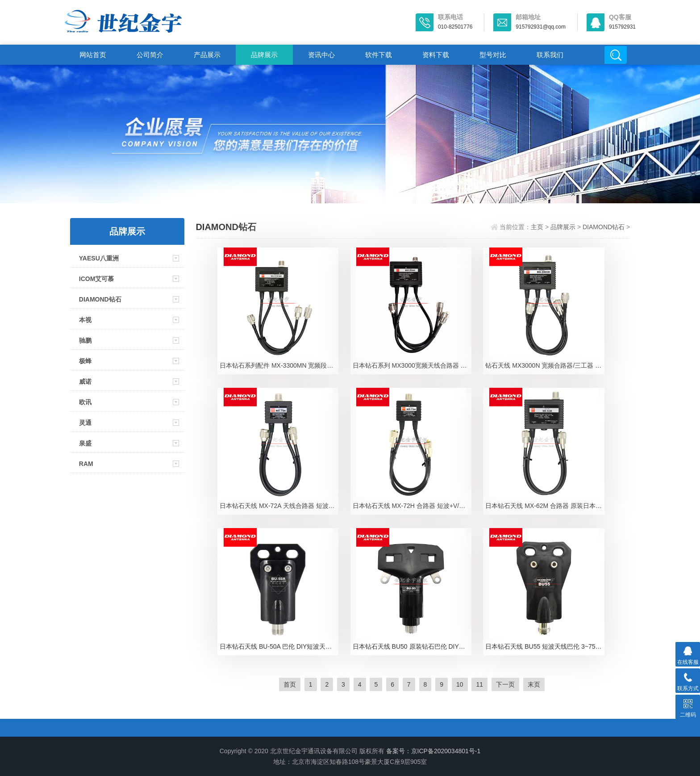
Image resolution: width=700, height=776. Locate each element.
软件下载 (379, 55)
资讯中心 (321, 55)
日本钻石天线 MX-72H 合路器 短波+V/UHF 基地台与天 (412, 506)
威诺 (85, 382)
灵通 (85, 423)
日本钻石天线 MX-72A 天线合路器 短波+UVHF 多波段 (279, 506)
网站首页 (93, 55)
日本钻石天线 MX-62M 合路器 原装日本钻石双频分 (545, 506)
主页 (537, 227)
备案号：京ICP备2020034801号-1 (433, 751)
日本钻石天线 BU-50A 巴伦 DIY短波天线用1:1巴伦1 (279, 646)
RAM (86, 464)
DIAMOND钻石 (100, 299)
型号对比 (493, 55)
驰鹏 (85, 340)
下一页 (505, 684)
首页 (290, 684)
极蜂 (85, 361)
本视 (85, 320)
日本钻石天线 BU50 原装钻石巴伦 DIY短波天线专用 (412, 646)
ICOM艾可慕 (97, 279)
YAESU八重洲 (99, 258)
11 (479, 684)
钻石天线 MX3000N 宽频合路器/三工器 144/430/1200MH (545, 365)
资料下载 (436, 55)
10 (460, 684)
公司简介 (150, 55)
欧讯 (85, 402)
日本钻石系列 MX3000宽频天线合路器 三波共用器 (412, 365)
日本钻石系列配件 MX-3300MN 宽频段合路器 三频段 (279, 365)
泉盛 (85, 443)
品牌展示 (264, 55)
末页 (534, 684)
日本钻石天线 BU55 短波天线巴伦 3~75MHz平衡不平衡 (545, 646)
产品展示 (207, 55)
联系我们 (550, 55)
